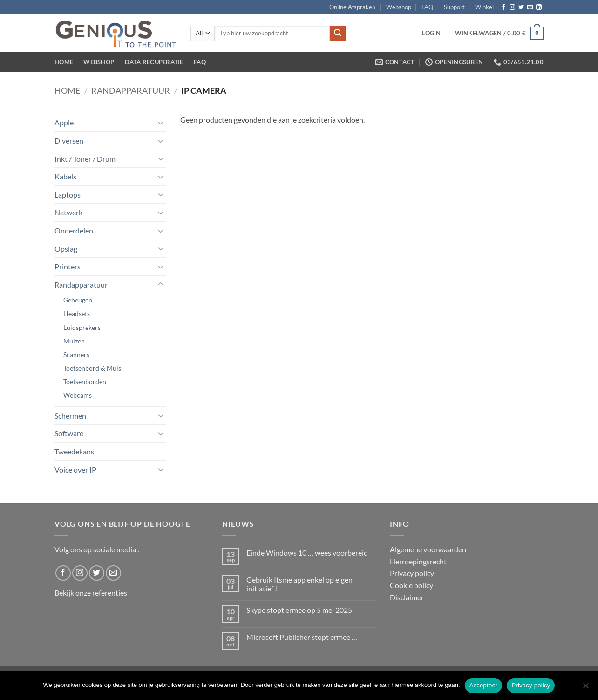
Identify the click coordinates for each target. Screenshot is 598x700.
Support (454, 7)
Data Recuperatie (154, 62)
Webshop (399, 7)
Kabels (65, 176)
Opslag (66, 249)
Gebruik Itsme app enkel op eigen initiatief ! (299, 584)
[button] (431, 33)
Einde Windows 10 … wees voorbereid (307, 552)
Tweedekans (74, 451)
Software (69, 433)
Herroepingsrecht (418, 561)
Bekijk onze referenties (91, 593)
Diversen (69, 141)
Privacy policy (412, 573)
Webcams (78, 395)
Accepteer (484, 685)
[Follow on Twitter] (521, 7)
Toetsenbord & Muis (92, 368)
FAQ (427, 7)
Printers (68, 266)
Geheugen (78, 300)
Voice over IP (75, 470)
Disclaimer (407, 597)
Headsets (77, 313)
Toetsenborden (85, 381)
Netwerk (68, 212)
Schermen (70, 415)
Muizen (74, 341)
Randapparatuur (131, 90)
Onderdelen (74, 230)
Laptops (68, 195)
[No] (585, 688)
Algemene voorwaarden (428, 549)
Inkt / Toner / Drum (85, 159)
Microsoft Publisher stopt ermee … (302, 637)
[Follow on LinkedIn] (539, 7)
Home (64, 62)
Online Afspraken (352, 7)
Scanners (76, 354)
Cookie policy (411, 585)
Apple (64, 122)
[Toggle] (161, 123)
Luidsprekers (82, 327)
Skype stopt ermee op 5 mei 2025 (299, 610)
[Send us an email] (530, 7)
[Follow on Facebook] (503, 7)
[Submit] (338, 34)
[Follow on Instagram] (512, 7)
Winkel (484, 7)
